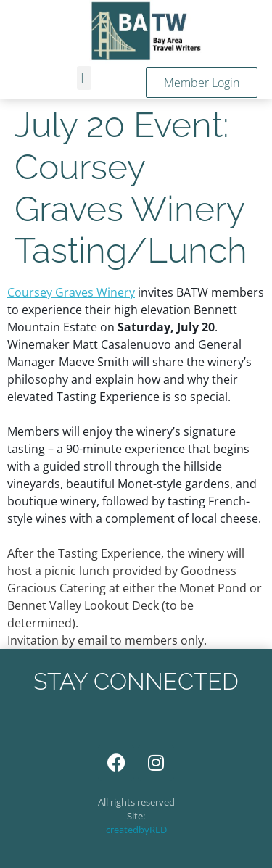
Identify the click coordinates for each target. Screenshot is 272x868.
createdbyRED (136, 830)
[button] (84, 78)
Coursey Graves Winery (71, 292)
